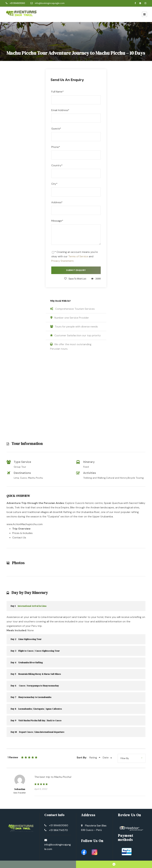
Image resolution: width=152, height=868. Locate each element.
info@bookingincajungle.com (50, 3)
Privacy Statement (62, 261)
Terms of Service (78, 256)
